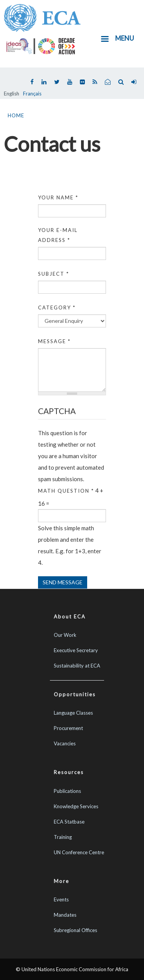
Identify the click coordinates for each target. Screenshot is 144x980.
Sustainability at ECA (77, 666)
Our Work (65, 635)
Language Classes (73, 713)
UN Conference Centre (79, 852)
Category (57, 307)
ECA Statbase (69, 822)
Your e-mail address (58, 235)
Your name (58, 197)
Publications (67, 791)
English (12, 94)
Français (32, 94)
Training (63, 837)
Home (16, 115)
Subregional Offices (75, 930)
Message (54, 341)
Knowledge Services (76, 806)
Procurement (68, 728)
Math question (66, 491)
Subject (54, 274)
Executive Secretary (76, 650)
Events (61, 899)
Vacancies (65, 743)
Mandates (65, 915)
